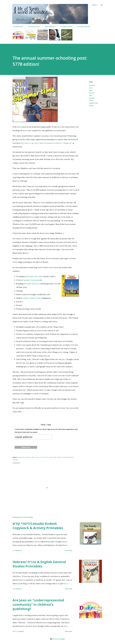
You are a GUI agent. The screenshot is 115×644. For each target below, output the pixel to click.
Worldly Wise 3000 (35, 276)
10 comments (17, 589)
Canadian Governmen (31, 280)
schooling (92, 98)
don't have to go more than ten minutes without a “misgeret (46, 143)
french (91, 88)
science (91, 101)
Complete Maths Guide (31, 298)
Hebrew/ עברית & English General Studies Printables (39, 564)
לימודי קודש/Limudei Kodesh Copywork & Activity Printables (38, 526)
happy (91, 90)
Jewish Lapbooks (49, 27)
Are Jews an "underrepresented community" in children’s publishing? (38, 604)
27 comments (17, 551)
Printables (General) (82, 27)
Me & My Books (17, 27)
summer (91, 106)
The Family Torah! (33, 27)
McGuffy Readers (31, 284)
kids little (92, 93)
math (90, 95)
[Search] (94, 5)
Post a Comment (18, 631)
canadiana (92, 85)
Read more (69, 551)
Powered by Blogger (57, 639)
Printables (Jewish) (65, 27)
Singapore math (93, 103)
